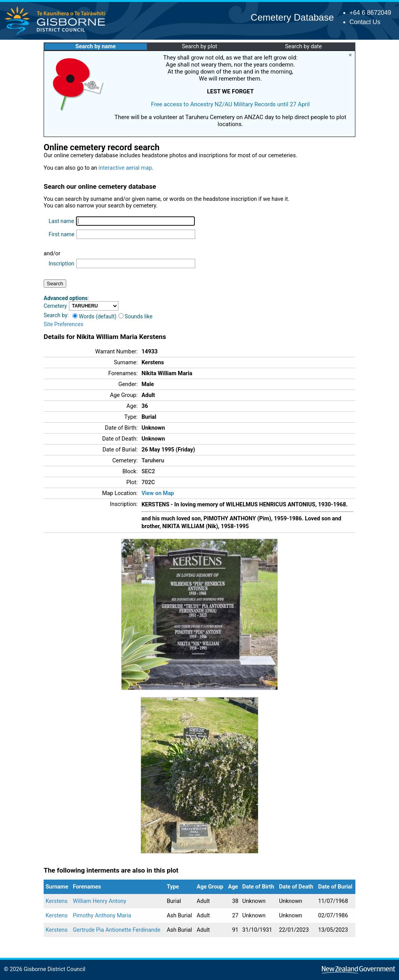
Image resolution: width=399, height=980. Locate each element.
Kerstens (57, 901)
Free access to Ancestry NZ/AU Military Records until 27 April (230, 104)
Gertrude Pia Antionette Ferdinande (117, 930)
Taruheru (153, 461)
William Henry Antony (100, 901)
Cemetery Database (292, 17)
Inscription (62, 263)
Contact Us (365, 22)
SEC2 (148, 472)
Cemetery (55, 306)
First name (62, 234)
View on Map (158, 493)
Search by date (303, 47)
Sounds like (136, 316)
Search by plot (200, 47)
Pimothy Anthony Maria (102, 916)
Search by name (96, 47)
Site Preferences (64, 324)
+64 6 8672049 (370, 13)
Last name (61, 221)
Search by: (56, 315)
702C (148, 482)
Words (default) (94, 316)
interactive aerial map (125, 168)
